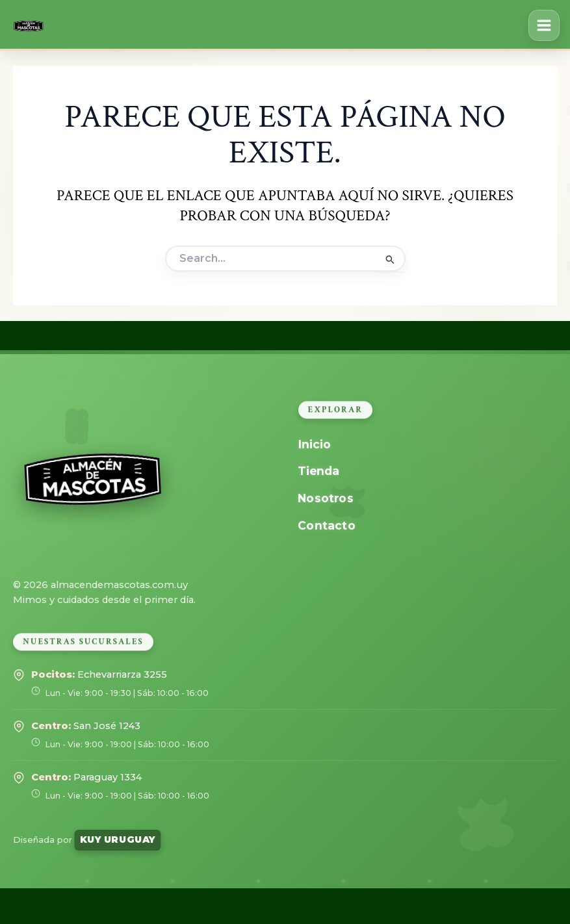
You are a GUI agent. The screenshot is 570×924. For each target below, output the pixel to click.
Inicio (314, 444)
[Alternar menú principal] (544, 25)
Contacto (326, 525)
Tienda (318, 471)
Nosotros (325, 498)
